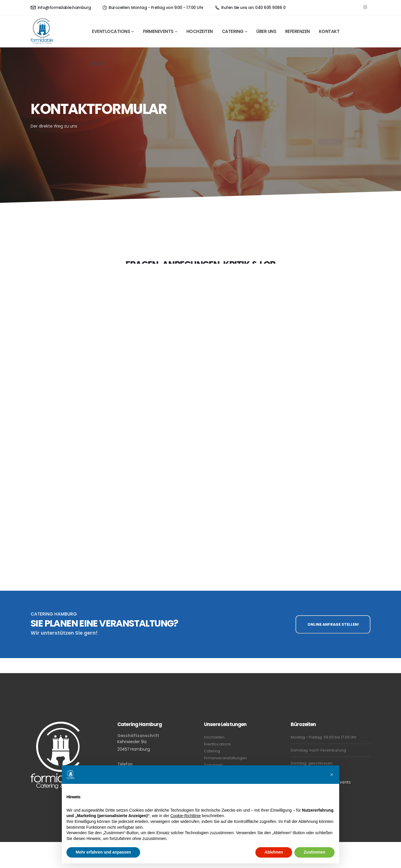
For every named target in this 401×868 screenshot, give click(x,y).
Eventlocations (111, 31)
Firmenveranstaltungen (226, 758)
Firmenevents (158, 31)
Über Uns (266, 31)
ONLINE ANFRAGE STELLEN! (333, 624)
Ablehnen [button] (274, 852)
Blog (98, 63)
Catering (233, 31)
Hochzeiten (200, 31)
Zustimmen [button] (314, 852)
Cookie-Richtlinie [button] (186, 816)
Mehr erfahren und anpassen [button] (103, 852)
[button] (332, 775)
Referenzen (298, 31)
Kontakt (329, 31)
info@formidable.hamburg (61, 8)
